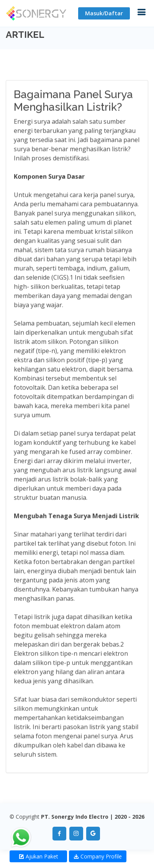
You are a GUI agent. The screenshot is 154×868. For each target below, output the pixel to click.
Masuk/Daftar (104, 13)
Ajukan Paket (38, 856)
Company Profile (98, 856)
